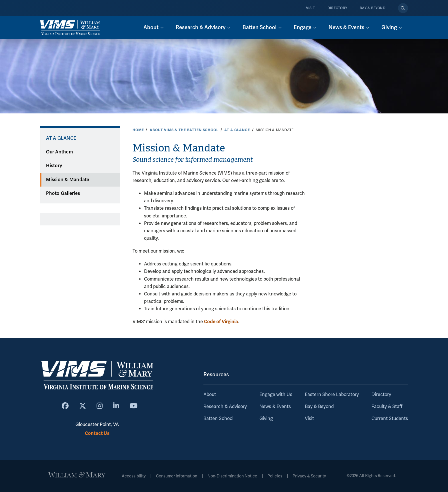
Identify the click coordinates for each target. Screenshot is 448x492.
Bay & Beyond (373, 8)
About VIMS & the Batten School (184, 130)
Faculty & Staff (387, 407)
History (54, 166)
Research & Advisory (225, 407)
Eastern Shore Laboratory (332, 395)
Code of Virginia (221, 322)
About (210, 395)
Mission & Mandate (68, 180)
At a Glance (237, 130)
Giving (266, 419)
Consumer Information (177, 476)
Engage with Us (276, 395)
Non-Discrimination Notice (232, 476)
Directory (337, 8)
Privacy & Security (309, 476)
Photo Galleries (63, 193)
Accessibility (134, 476)
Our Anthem (59, 152)
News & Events (275, 407)
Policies (275, 476)
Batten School (218, 419)
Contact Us (97, 433)
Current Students (390, 419)
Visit (310, 8)
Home (138, 130)
